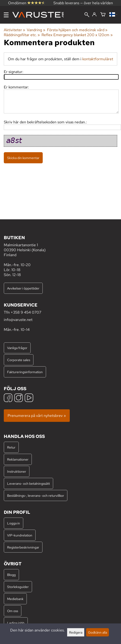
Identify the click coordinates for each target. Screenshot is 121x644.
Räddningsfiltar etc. (22, 35)
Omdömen (27, 3)
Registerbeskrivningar (23, 547)
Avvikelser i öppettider (23, 288)
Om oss (13, 611)
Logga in (14, 523)
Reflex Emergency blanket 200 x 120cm (77, 35)
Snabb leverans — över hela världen (83, 3)
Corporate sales (19, 360)
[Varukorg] (103, 15)
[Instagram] (19, 398)
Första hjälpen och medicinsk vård (77, 30)
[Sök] (87, 15)
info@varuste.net (18, 320)
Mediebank (15, 599)
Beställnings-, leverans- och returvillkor (36, 495)
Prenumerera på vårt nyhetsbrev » (37, 416)
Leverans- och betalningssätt (28, 483)
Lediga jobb (16, 623)
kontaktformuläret (98, 59)
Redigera (76, 632)
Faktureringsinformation (25, 372)
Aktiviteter (14, 30)
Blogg (11, 575)
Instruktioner (17, 471)
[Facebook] (8, 398)
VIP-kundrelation (20, 535)
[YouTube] (29, 398)
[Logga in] (94, 15)
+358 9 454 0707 (26, 312)
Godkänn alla (98, 632)
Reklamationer (18, 459)
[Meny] (6, 15)
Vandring (36, 30)
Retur (11, 447)
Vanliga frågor (17, 348)
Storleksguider (18, 587)
